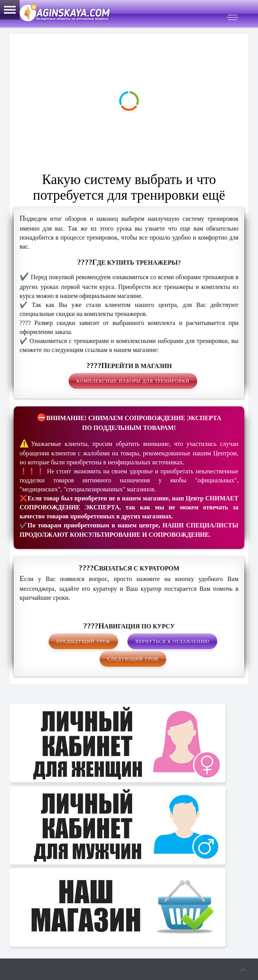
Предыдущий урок (84, 641)
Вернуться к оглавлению (172, 641)
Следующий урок (133, 659)
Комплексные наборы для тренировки (133, 381)
